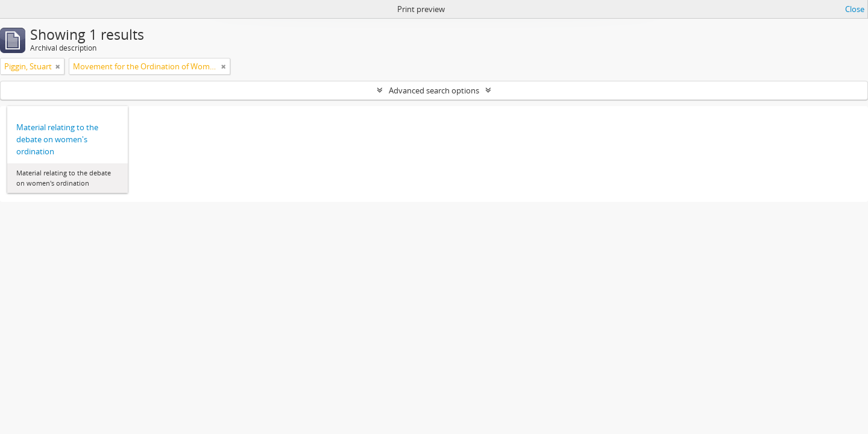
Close (855, 9)
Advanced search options (434, 90)
